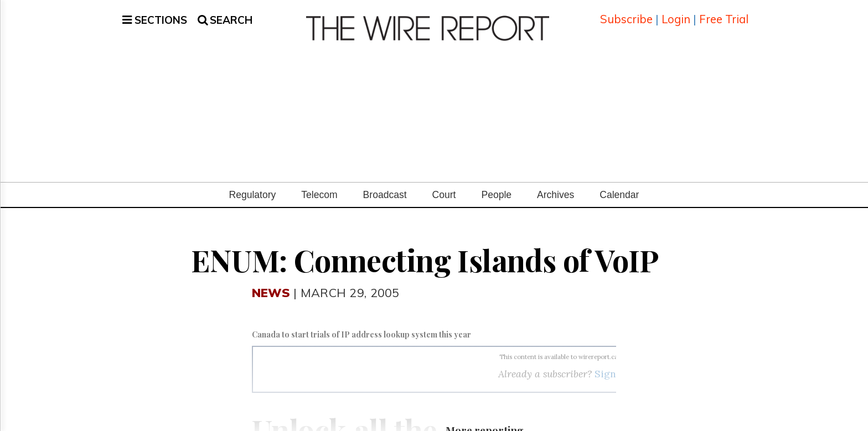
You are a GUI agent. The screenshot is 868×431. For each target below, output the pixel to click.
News (271, 281)
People (496, 183)
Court (444, 183)
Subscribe (626, 14)
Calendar (619, 183)
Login (676, 14)
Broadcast (385, 183)
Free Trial (724, 14)
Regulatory (253, 183)
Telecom (319, 183)
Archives (556, 183)
